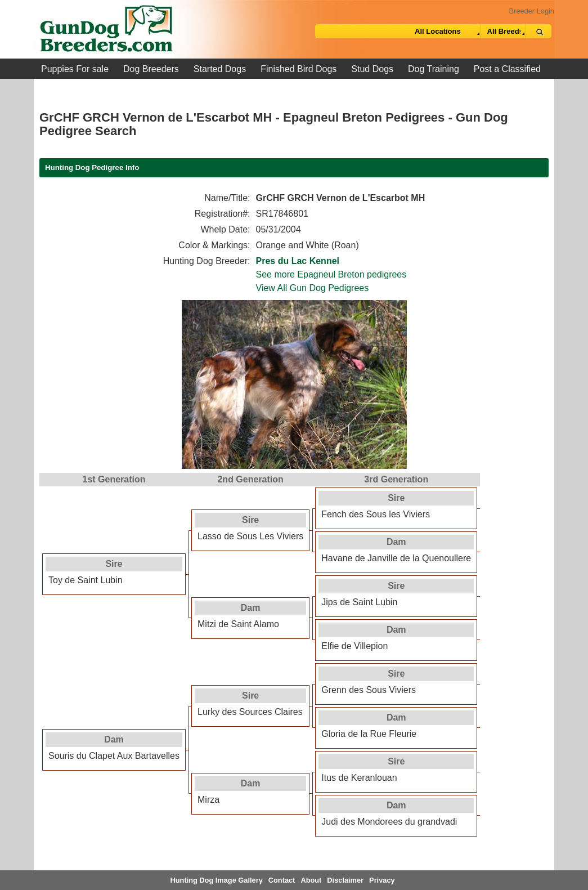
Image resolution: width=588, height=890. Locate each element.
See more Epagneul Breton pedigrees (331, 274)
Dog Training (434, 69)
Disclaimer (345, 880)
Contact (282, 880)
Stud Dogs (372, 69)
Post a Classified (507, 69)
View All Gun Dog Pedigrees (313, 288)
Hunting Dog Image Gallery (217, 880)
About (311, 880)
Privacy (382, 880)
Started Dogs (220, 69)
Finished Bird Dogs (299, 69)
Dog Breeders (151, 69)
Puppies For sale (75, 69)
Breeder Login (532, 11)
